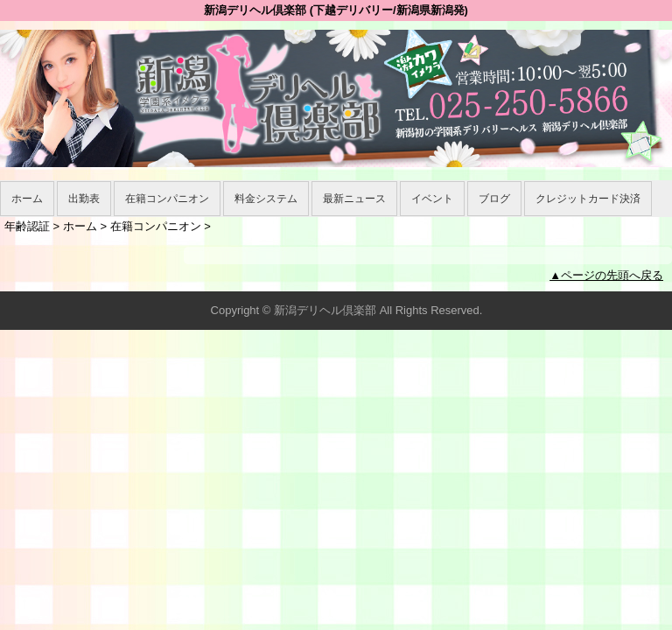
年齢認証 (27, 226)
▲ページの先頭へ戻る (606, 275)
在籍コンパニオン (167, 199)
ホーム (27, 199)
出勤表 (84, 199)
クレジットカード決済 (588, 199)
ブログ (494, 199)
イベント (432, 199)
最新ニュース (354, 199)
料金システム (266, 199)
